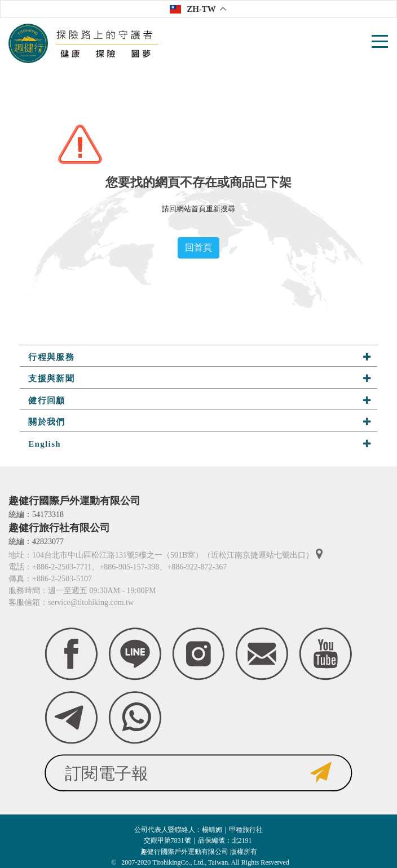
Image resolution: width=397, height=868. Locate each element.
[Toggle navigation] (381, 43)
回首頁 (198, 248)
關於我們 (200, 422)
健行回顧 (200, 400)
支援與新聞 (200, 378)
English (200, 444)
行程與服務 (200, 357)
